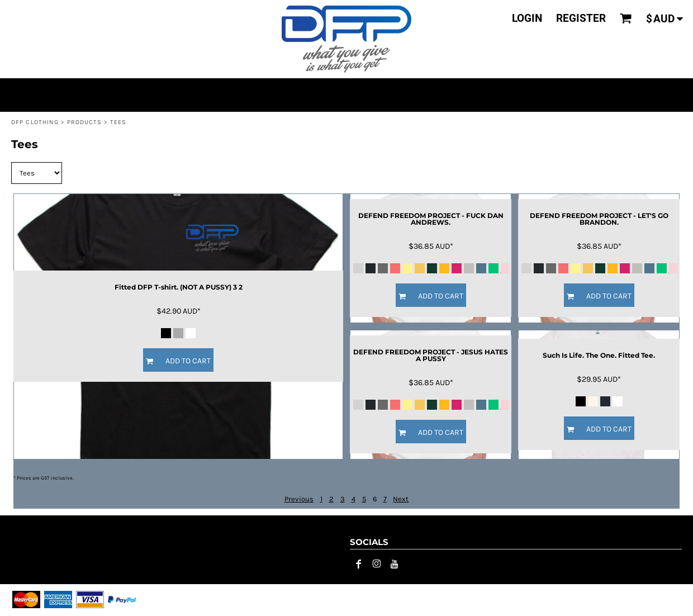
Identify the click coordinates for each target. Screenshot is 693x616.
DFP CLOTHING (35, 122)
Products (85, 122)
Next (401, 499)
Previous (299, 499)
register (581, 18)
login (527, 18)
